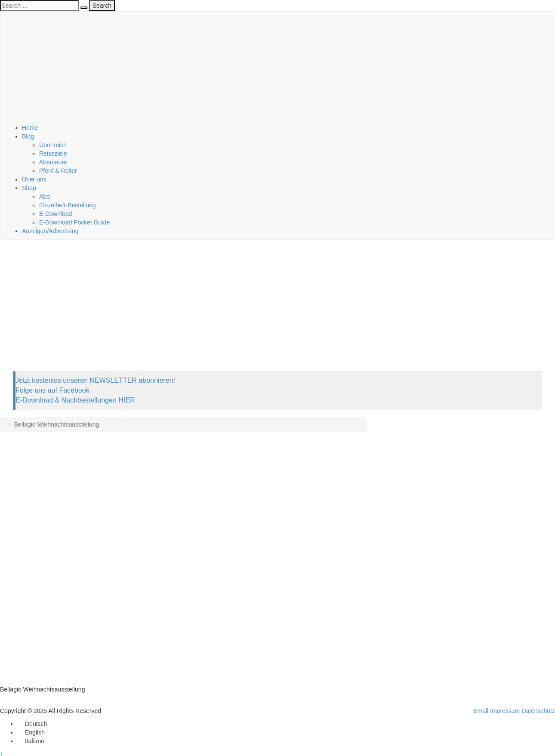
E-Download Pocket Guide (74, 222)
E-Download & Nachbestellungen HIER (75, 400)
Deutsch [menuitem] (36, 724)
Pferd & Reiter (58, 171)
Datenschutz (538, 711)
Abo (45, 197)
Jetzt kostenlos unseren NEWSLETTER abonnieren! (95, 380)
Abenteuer (53, 162)
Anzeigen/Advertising (50, 231)
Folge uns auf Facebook (52, 390)
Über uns (34, 179)
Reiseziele (53, 154)
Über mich (53, 145)
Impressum (505, 711)
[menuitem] (32, 724)
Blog (28, 136)
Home (30, 128)
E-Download (55, 214)
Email (481, 711)
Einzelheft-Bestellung (68, 205)
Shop (29, 188)
